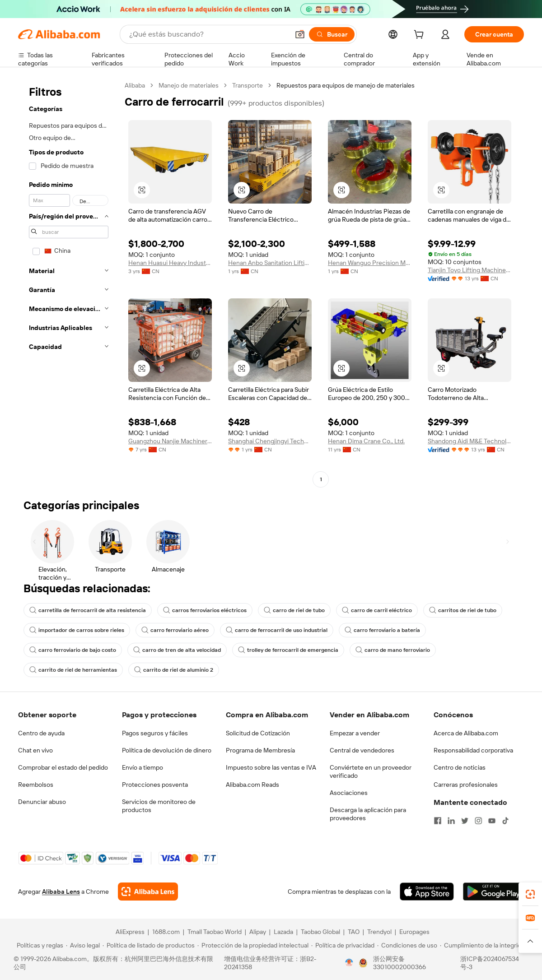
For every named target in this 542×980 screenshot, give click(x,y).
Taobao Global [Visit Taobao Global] (320, 932)
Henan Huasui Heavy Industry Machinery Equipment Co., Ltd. (170, 263)
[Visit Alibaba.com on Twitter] (465, 821)
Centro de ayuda (41, 733)
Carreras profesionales (466, 785)
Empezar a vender (355, 733)
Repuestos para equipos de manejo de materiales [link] (346, 85)
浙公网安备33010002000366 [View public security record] (399, 963)
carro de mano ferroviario (393, 650)
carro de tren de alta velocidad (177, 650)
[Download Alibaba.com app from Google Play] (493, 892)
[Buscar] (332, 34)
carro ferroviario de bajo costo (73, 650)
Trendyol (379, 932)
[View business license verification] (349, 963)
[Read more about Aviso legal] (83, 945)
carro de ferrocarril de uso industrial (277, 630)
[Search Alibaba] (208, 34)
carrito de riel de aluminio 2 (174, 670)
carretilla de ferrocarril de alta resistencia (88, 610)
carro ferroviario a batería (382, 630)
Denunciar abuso (42, 802)
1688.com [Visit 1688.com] (166, 932)
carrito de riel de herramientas (73, 670)
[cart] (421, 36)
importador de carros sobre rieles (77, 630)
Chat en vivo (35, 750)
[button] (300, 34)
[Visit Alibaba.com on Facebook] (438, 821)
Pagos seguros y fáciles (155, 733)
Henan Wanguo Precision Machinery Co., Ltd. (370, 263)
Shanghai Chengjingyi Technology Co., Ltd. (270, 441)
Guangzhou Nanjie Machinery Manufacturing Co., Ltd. (170, 441)
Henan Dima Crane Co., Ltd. (366, 441)
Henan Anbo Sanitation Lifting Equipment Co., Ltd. (270, 263)
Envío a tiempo (143, 767)
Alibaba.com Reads (252, 785)
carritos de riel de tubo (463, 610)
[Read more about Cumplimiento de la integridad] (484, 945)
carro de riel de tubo (294, 610)
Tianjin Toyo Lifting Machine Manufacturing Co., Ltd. (470, 270)
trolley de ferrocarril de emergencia (288, 650)
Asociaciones (349, 793)
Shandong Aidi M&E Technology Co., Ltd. (470, 441)
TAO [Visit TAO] (354, 932)
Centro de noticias (460, 767)
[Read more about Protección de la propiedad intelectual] (253, 945)
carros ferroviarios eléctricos (205, 610)
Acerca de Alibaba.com (466, 733)
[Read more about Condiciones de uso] (407, 945)
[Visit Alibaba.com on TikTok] (505, 821)
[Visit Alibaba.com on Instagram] (478, 821)
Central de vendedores (362, 750)
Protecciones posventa (155, 785)
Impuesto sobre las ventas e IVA (271, 767)
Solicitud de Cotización (258, 733)
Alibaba (135, 85)
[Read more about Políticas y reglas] (39, 945)
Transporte (248, 85)
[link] (530, 894)
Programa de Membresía (260, 750)
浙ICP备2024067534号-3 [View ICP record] (490, 963)
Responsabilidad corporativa (473, 750)
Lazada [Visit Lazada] (283, 932)
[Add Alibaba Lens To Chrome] (148, 892)
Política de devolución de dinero (167, 750)
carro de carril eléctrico (377, 610)
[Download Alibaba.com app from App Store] (427, 892)
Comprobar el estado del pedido (63, 767)
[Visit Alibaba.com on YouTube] (492, 821)
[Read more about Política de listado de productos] (149, 945)
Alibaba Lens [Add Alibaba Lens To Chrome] (61, 892)
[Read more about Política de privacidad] (343, 945)
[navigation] (69, 283)
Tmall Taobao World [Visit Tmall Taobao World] (215, 932)
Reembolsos (36, 785)
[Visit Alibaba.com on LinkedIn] (451, 821)
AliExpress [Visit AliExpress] (130, 932)
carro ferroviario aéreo (175, 630)
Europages (414, 932)
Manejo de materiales (189, 85)
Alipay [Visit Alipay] (258, 932)
